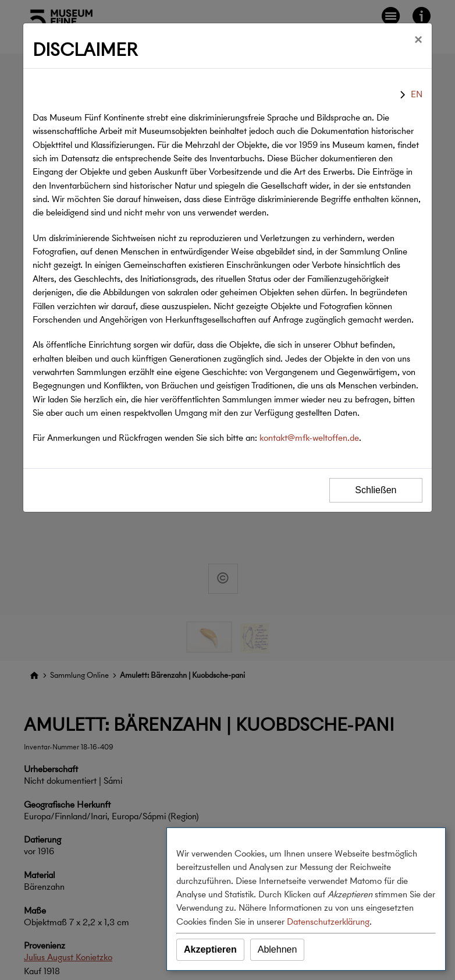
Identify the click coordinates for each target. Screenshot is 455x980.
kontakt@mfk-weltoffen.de (309, 438)
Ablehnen (278, 949)
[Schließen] (418, 40)
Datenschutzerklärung (328, 921)
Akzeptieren (210, 949)
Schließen (376, 490)
